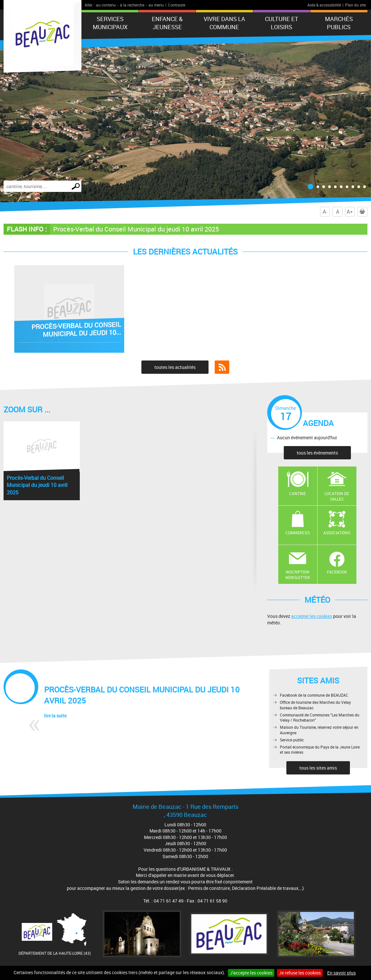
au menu (156, 5)
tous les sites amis (318, 768)
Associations (337, 533)
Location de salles (337, 496)
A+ (350, 212)
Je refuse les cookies (300, 973)
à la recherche (132, 5)
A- (325, 212)
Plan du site (355, 5)
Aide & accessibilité (324, 5)
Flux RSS (222, 367)
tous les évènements (317, 453)
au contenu (106, 5)
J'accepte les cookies (251, 973)
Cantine (298, 493)
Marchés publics (339, 23)
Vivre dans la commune (224, 23)
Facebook (337, 572)
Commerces (298, 533)
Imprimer (364, 212)
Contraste (177, 5)
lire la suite (55, 716)
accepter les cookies (312, 616)
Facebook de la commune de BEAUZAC (314, 695)
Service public (292, 740)
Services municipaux (110, 23)
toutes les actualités (175, 367)
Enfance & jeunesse (167, 23)
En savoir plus (341, 973)
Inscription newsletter (298, 575)
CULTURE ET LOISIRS (282, 23)
